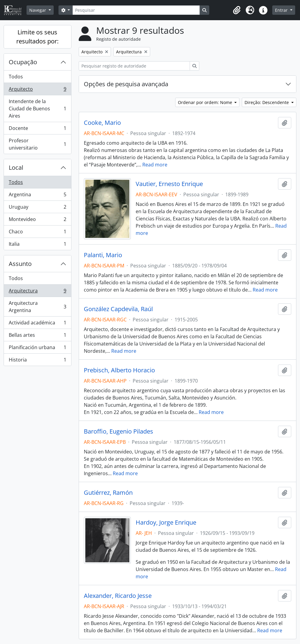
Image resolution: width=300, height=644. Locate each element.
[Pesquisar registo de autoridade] (134, 66)
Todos (16, 77)
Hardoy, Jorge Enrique (166, 522)
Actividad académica (37, 324)
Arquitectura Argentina (37, 307)
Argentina (37, 196)
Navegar (38, 10)
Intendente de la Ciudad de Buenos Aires (37, 109)
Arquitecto (37, 90)
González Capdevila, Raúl (118, 309)
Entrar (282, 10)
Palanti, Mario (103, 255)
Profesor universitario (37, 144)
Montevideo (37, 221)
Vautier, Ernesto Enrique (169, 184)
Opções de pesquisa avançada (126, 84)
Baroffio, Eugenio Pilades (118, 431)
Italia (37, 245)
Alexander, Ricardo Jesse (118, 596)
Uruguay (37, 208)
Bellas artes (37, 336)
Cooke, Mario (102, 123)
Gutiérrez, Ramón (108, 493)
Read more (155, 165)
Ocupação (23, 62)
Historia (37, 361)
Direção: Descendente (267, 102)
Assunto (20, 264)
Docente (37, 129)
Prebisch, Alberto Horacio (119, 370)
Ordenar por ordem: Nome (206, 102)
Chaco (37, 233)
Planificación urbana (37, 349)
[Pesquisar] (136, 10)
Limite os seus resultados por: (37, 37)
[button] (237, 10)
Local (16, 167)
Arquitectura (37, 292)
